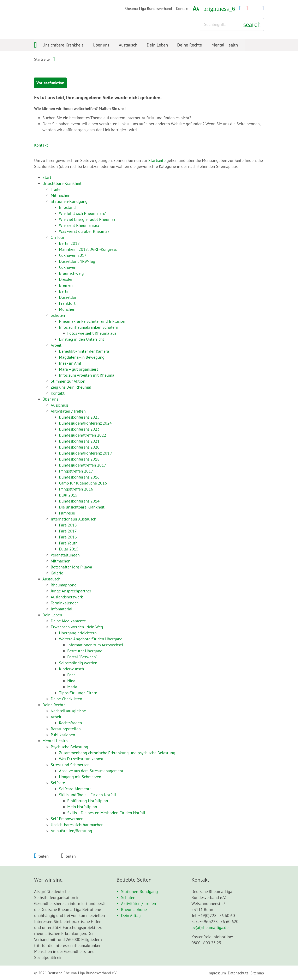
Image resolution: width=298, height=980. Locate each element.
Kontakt (182, 9)
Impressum (218, 973)
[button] (41, 856)
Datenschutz (239, 973)
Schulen (128, 897)
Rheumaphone (134, 909)
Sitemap (257, 973)
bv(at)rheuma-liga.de (210, 927)
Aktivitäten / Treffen (139, 903)
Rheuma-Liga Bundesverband (148, 9)
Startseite (42, 59)
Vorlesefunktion (59, 83)
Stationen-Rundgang (139, 891)
